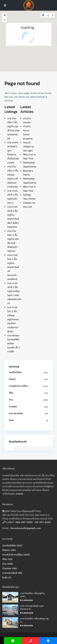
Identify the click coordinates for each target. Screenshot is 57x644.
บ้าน (11, 400)
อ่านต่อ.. (20, 494)
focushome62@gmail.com (26, 528)
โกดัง (11, 420)
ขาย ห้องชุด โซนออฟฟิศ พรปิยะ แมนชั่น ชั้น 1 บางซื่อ (14, 343)
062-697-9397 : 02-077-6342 (33, 522)
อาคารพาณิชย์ (16, 413)
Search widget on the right (29, 146)
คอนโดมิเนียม (15, 372)
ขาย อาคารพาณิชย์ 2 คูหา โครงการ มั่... (32, 608)
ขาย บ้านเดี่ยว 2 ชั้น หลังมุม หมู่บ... (34, 620)
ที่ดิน (11, 393)
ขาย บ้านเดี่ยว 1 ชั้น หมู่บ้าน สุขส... (32, 595)
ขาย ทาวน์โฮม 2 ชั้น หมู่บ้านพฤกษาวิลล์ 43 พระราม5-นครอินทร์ (13, 267)
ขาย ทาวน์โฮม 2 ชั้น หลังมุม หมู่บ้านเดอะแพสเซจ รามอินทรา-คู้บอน (13, 319)
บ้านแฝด (13, 407)
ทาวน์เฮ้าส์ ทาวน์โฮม (18, 386)
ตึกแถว (12, 379)
